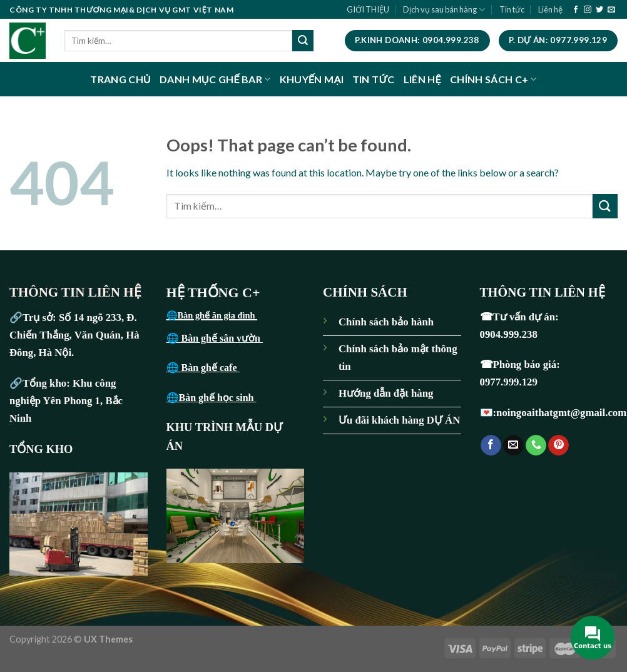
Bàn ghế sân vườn (222, 338)
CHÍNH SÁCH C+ (493, 79)
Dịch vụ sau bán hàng (444, 10)
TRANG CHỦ (120, 79)
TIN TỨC (374, 79)
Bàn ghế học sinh (218, 398)
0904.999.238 (509, 334)
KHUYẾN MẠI (312, 79)
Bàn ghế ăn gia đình (218, 315)
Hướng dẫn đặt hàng (386, 393)
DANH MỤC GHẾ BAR (215, 79)
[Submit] (303, 41)
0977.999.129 (510, 382)
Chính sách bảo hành (386, 322)
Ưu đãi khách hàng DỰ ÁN (399, 420)
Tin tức (512, 9)
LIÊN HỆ (422, 79)
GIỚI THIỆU (368, 9)
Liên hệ (550, 9)
